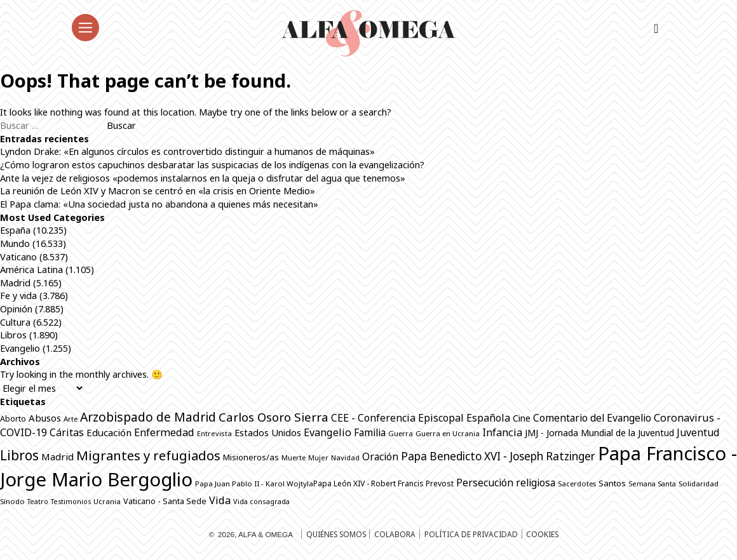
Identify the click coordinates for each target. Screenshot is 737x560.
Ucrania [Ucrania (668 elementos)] (107, 501)
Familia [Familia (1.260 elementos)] (370, 432)
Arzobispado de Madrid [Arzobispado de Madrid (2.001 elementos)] (148, 417)
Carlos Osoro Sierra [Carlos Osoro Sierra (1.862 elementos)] (274, 417)
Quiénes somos (336, 534)
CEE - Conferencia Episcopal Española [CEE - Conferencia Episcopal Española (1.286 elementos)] (421, 418)
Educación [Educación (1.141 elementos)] (109, 432)
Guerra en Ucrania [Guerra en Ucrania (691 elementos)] (448, 433)
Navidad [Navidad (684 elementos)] (345, 457)
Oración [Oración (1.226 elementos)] (380, 457)
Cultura (15, 322)
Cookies (542, 534)
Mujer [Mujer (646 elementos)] (318, 457)
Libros (13, 335)
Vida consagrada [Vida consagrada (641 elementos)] (261, 501)
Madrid (15, 283)
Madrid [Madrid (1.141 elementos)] (57, 457)
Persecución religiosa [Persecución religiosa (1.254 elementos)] (506, 483)
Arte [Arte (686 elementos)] (71, 419)
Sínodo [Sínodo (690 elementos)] (12, 501)
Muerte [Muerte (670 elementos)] (294, 457)
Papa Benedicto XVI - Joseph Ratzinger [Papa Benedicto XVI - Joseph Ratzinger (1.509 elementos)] (498, 456)
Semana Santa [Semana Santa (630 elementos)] (652, 484)
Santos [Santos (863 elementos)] (612, 483)
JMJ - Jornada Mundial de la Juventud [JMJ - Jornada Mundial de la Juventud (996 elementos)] (599, 433)
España (15, 230)
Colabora (395, 534)
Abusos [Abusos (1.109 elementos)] (45, 418)
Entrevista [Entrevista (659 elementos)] (214, 433)
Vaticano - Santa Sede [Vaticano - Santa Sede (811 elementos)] (165, 501)
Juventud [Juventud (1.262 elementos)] (698, 432)
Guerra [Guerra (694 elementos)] (401, 433)
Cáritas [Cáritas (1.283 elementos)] (67, 432)
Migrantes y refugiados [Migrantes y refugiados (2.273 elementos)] (148, 455)
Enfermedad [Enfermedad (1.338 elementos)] (164, 432)
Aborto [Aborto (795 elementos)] (13, 419)
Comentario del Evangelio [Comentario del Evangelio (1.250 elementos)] (592, 418)
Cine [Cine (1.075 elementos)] (522, 418)
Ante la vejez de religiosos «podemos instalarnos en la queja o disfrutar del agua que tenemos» (203, 178)
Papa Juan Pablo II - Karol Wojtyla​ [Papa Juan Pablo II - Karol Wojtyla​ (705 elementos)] (254, 483)
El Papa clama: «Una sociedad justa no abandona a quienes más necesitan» (160, 204)
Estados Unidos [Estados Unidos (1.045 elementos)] (268, 433)
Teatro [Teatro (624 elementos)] (38, 502)
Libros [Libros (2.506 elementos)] (19, 455)
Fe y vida (18, 295)
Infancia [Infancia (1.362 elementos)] (502, 432)
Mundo (15, 243)
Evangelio (20, 348)
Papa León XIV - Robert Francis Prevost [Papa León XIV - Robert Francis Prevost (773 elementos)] (383, 483)
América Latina (31, 269)
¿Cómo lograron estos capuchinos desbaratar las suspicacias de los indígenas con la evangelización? (212, 164)
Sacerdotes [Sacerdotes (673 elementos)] (577, 483)
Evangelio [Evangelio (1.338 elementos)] (328, 432)
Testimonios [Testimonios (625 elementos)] (71, 502)
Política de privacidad (471, 534)
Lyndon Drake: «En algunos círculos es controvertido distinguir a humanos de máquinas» (187, 151)
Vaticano (18, 257)
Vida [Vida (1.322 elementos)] (220, 500)
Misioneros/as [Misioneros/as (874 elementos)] (251, 457)
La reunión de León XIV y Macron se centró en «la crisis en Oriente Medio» (158, 190)
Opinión (16, 309)
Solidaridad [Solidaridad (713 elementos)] (699, 483)
